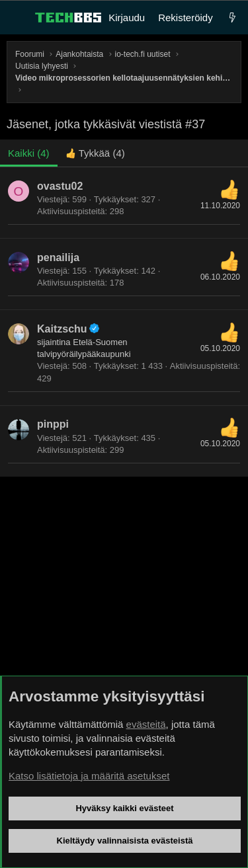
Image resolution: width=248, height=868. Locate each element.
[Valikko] (17, 18)
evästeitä (146, 724)
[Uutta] (232, 18)
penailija (58, 257)
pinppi (53, 424)
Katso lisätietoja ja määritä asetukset (89, 776)
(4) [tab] (29, 153)
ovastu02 (60, 186)
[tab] (95, 153)
